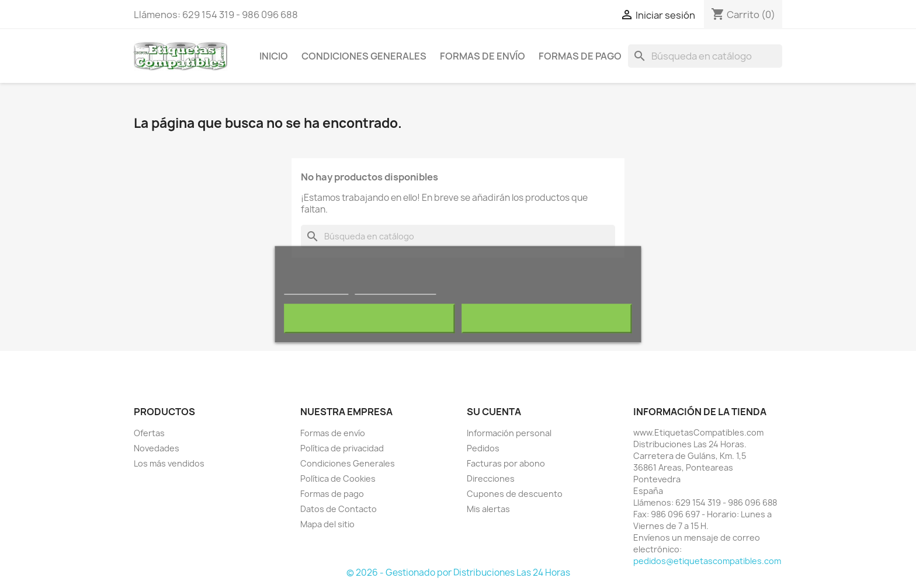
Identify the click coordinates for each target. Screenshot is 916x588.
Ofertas (149, 433)
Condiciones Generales (364, 56)
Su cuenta (494, 412)
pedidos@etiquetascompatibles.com (707, 561)
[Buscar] (705, 56)
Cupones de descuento (515, 494)
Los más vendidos (169, 463)
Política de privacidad (342, 448)
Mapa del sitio (327, 524)
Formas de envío (483, 56)
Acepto (547, 318)
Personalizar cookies (395, 289)
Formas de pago (580, 56)
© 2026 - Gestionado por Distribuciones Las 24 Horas (458, 573)
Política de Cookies (338, 479)
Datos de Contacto (339, 509)
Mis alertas (488, 509)
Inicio (274, 56)
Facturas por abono (506, 463)
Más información (316, 289)
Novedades (157, 448)
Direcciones (491, 479)
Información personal (509, 433)
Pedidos (483, 448)
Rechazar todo (369, 318)
